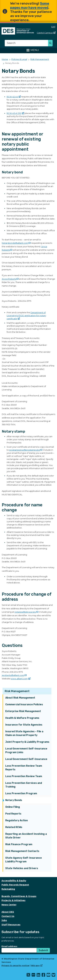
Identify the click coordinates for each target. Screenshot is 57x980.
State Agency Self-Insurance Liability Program (24, 860)
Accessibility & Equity (14, 881)
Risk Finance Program (19, 844)
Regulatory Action (17, 820)
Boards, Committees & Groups (19, 896)
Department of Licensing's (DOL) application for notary (26, 316)
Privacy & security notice (15, 965)
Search (51, 43)
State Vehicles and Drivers (22, 868)
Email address (9, 946)
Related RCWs (14, 827)
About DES (8, 912)
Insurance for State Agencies (24, 725)
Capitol (46, 33)
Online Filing (13, 807)
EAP (53, 27)
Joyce (10, 279)
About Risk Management (20, 698)
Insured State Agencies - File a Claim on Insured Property (24, 733)
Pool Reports (13, 814)
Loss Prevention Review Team (24, 776)
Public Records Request (15, 885)
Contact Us (8, 916)
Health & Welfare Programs (22, 718)
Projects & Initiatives (13, 900)
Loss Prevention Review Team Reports (24, 768)
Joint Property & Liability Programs (27, 742)
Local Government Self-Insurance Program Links (26, 750)
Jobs (4, 920)
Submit (43, 950)
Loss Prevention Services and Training (24, 785)
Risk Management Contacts (22, 851)
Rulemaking (8, 889)
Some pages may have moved (30, 6)
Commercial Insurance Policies (24, 704)
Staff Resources (11, 925)
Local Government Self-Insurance (26, 759)
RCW (14, 97)
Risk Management (17, 691)
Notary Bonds (14, 800)
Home (5, 59)
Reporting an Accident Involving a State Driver (26, 836)
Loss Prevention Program (21, 793)
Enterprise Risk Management (23, 711)
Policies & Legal (19, 59)
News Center (9, 905)
